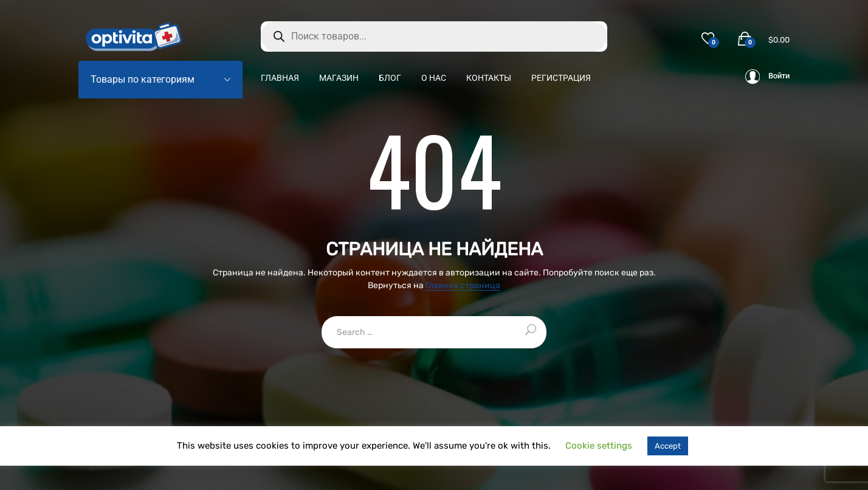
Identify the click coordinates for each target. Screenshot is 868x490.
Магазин (339, 78)
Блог (390, 78)
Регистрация (561, 78)
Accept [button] (668, 446)
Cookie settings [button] (599, 446)
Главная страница (463, 286)
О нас (434, 78)
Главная (280, 78)
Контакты (489, 78)
